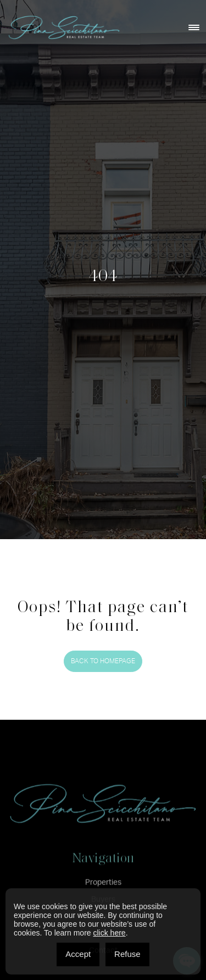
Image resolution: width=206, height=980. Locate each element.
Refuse (127, 954)
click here (109, 933)
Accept (78, 954)
